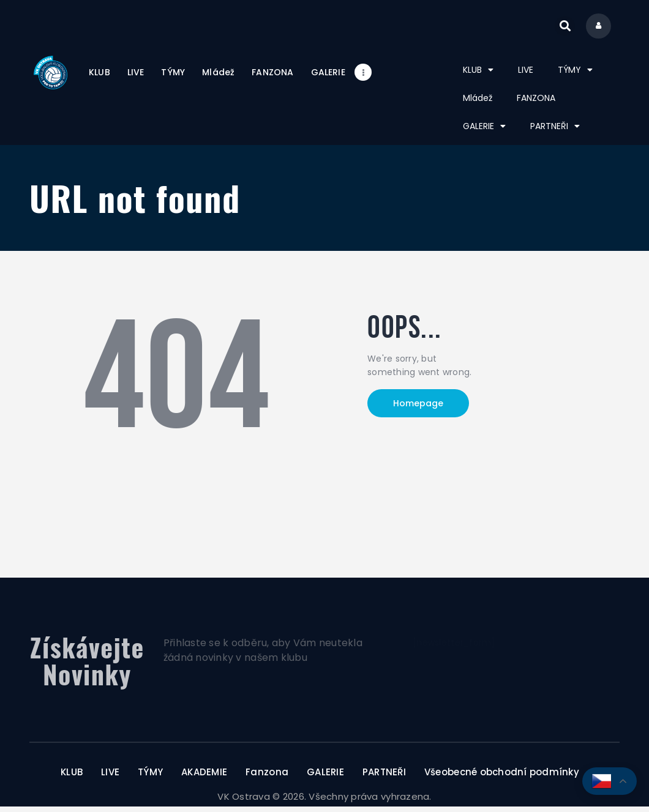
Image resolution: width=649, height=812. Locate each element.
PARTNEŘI (555, 132)
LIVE (526, 75)
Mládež (478, 103)
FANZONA (536, 103)
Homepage (418, 409)
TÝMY (575, 75)
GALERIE (484, 132)
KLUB (478, 75)
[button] (559, 29)
